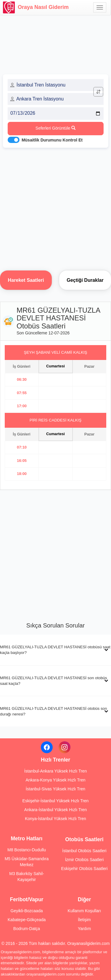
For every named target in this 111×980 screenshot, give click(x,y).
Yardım (84, 929)
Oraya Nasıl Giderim (36, 7)
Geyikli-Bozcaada (27, 911)
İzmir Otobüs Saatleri (85, 860)
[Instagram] (65, 747)
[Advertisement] (55, 207)
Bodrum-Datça (27, 929)
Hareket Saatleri (26, 280)
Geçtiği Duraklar (85, 280)
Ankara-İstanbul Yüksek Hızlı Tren (55, 810)
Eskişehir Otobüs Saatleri (84, 869)
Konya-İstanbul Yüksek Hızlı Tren (55, 819)
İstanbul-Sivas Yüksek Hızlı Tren (55, 789)
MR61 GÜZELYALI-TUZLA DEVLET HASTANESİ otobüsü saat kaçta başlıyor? (55, 650)
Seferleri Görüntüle (55, 128)
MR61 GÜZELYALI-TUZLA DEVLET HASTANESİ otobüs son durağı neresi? (54, 711)
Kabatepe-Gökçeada (27, 920)
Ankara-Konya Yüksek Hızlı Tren (55, 780)
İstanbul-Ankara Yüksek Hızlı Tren (55, 771)
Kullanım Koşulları (85, 911)
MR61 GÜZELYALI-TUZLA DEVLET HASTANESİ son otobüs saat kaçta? (54, 681)
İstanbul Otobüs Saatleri (84, 851)
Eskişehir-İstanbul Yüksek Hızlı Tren (56, 801)
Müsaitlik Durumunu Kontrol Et (52, 140)
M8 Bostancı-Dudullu (27, 850)
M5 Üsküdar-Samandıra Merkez (27, 862)
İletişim (84, 920)
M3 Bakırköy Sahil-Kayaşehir (26, 877)
